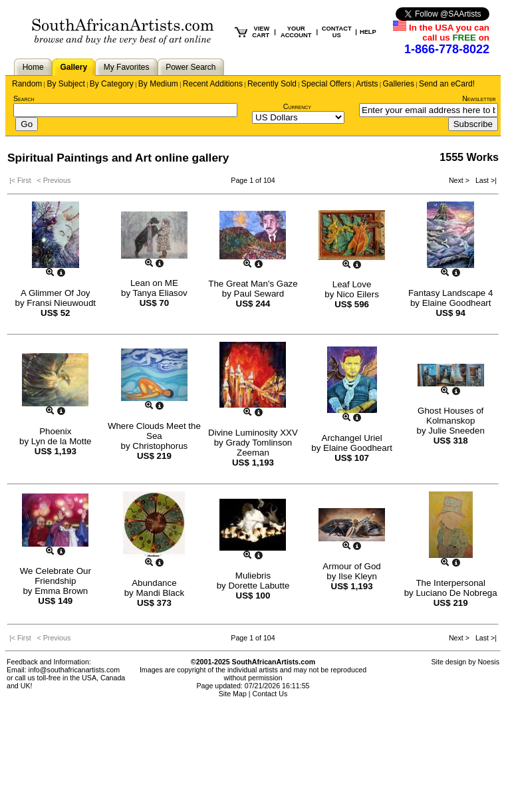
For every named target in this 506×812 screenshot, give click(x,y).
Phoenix (55, 431)
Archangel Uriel (352, 438)
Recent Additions (213, 84)
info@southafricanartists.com (74, 670)
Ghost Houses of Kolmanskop (450, 416)
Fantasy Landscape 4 (450, 293)
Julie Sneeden (456, 431)
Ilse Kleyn (358, 576)
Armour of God (351, 566)
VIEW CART (261, 32)
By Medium (158, 84)
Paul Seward (259, 294)
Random (27, 84)
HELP (368, 32)
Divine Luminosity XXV (253, 433)
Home (33, 67)
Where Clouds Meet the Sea (154, 431)
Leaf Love (352, 284)
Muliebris (253, 576)
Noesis (488, 662)
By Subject (65, 84)
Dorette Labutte (259, 586)
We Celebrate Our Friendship (56, 576)
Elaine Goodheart (457, 303)
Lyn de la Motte (62, 441)
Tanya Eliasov (160, 293)
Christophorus (160, 446)
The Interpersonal (450, 583)
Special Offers (326, 84)
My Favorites (127, 67)
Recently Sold (272, 84)
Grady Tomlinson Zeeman (259, 448)
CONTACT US (337, 32)
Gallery (73, 67)
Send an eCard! (447, 84)
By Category (112, 84)
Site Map (233, 694)
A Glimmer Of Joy (55, 293)
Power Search (190, 67)
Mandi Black (160, 593)
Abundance (154, 583)
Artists (367, 84)
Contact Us (270, 694)
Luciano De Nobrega (456, 593)
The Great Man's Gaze (253, 284)
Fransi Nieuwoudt (61, 303)
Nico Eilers (358, 294)
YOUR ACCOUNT (296, 32)
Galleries (399, 84)
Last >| (484, 180)
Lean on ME (154, 283)
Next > (460, 180)
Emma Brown (61, 591)
